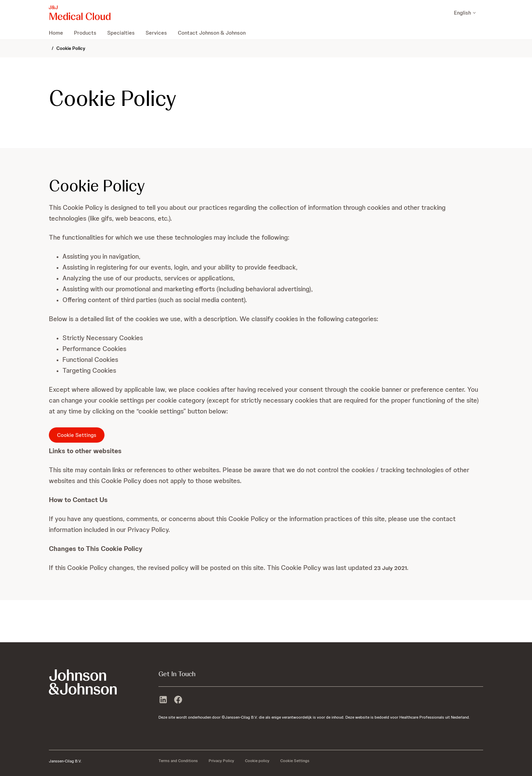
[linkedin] (163, 700)
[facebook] (178, 700)
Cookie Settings (77, 435)
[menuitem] (59, 33)
